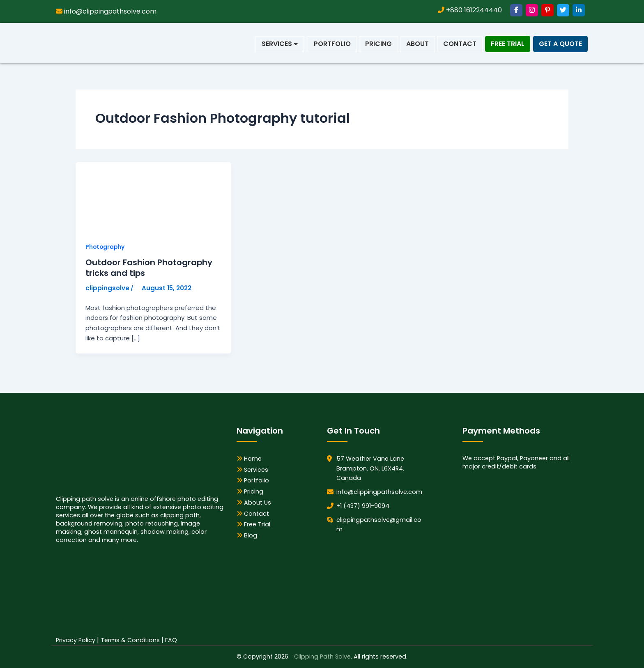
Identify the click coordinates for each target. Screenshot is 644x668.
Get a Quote (560, 44)
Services (280, 44)
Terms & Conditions (130, 640)
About (417, 44)
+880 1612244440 (470, 10)
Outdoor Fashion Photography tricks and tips (149, 268)
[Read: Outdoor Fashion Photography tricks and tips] (137, 197)
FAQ (171, 640)
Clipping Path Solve (322, 657)
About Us (254, 503)
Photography (106, 247)
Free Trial (508, 44)
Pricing (378, 44)
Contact (460, 44)
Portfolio (332, 44)
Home (249, 459)
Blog (247, 535)
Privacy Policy (76, 640)
